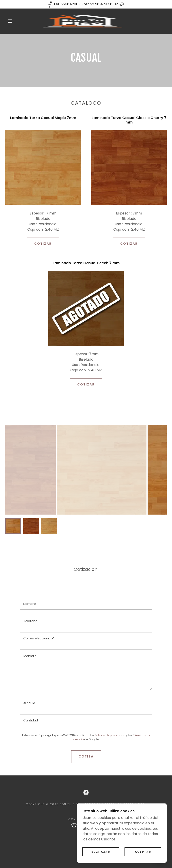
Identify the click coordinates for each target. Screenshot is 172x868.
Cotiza (86, 756)
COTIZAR (43, 244)
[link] (82, 21)
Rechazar (101, 852)
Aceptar (143, 852)
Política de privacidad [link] (110, 735)
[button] (10, 21)
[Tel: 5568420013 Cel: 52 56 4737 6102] (86, 4)
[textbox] (86, 604)
